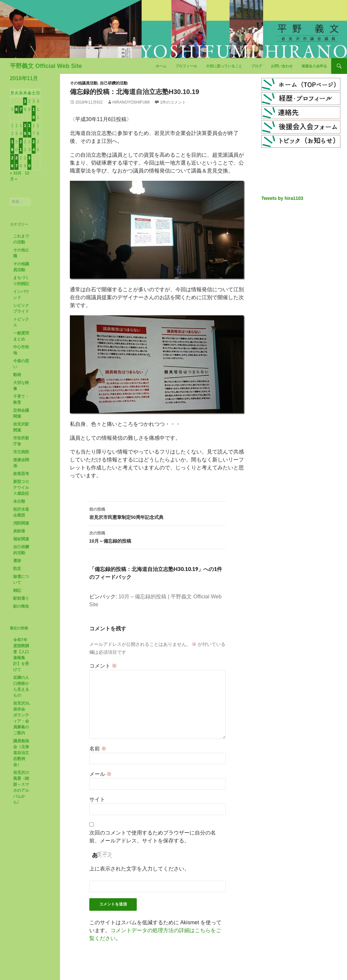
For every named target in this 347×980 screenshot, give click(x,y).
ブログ (257, 66)
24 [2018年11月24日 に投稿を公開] (34, 146)
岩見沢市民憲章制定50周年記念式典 (158, 513)
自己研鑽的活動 (114, 83)
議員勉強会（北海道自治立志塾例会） (21, 753)
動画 (17, 375)
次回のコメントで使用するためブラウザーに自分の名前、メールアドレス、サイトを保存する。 (153, 837)
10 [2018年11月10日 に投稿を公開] (34, 113)
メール (101, 774)
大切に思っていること (224, 66)
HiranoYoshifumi (131, 102)
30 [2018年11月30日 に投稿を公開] (29, 162)
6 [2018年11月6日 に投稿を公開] (17, 110)
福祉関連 (21, 539)
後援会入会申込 (314, 66)
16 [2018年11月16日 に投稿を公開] (29, 130)
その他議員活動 (84, 83)
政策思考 (21, 474)
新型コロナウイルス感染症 (21, 488)
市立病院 (21, 452)
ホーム (161, 66)
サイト (97, 799)
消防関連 (21, 523)
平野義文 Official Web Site (46, 66)
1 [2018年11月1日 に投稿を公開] (25, 101)
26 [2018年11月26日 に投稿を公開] (12, 162)
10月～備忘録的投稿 (158, 536)
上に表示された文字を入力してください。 (139, 869)
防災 (17, 569)
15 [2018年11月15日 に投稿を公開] (25, 130)
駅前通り (21, 598)
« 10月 (16, 173)
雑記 (17, 590)
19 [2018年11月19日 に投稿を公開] (12, 146)
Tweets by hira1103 (282, 198)
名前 (98, 749)
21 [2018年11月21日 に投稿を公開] (21, 146)
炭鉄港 (19, 531)
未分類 (19, 501)
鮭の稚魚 (21, 606)
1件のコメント (173, 102)
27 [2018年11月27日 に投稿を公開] (17, 162)
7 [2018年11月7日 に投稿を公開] (21, 110)
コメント (103, 666)
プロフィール (186, 66)
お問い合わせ (282, 66)
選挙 (17, 561)
